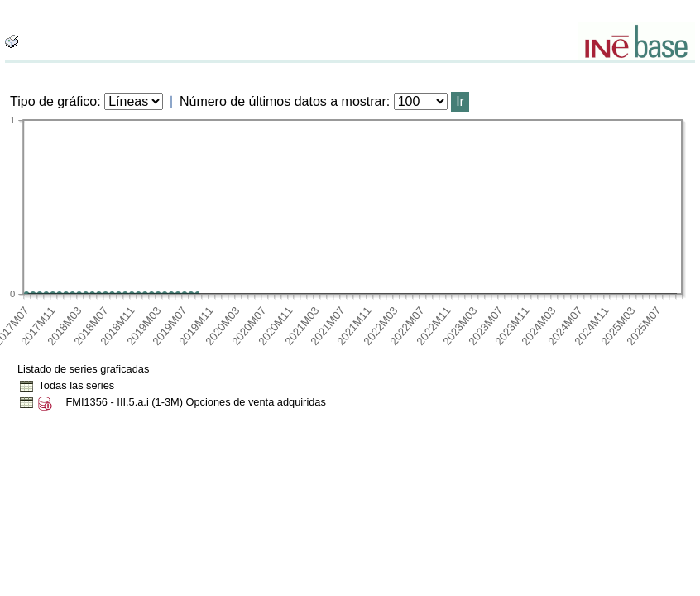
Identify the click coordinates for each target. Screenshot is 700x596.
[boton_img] (12, 41)
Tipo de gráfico (53, 101)
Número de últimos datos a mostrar (283, 101)
